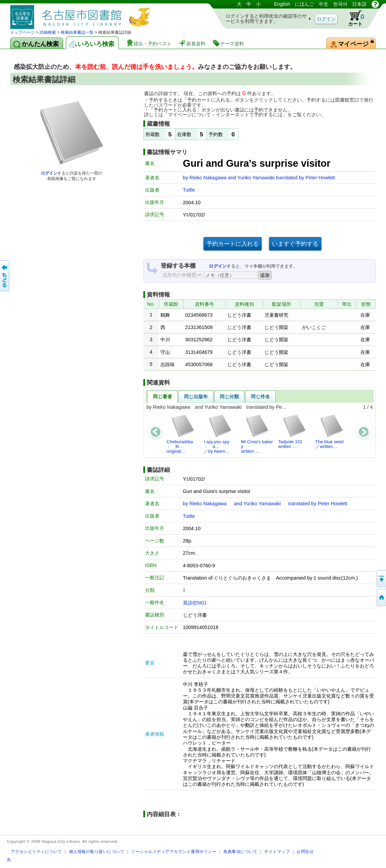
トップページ (23, 32)
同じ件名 (260, 396)
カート (353, 18)
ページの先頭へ (381, 579)
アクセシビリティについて (37, 851)
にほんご (304, 4)
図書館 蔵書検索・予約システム (82, 14)
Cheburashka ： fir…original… (182, 434)
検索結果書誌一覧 (77, 32)
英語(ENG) (195, 603)
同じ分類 (229, 396)
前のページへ (5, 276)
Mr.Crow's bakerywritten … (257, 434)
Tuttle (189, 190)
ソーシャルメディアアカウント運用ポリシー (174, 851)
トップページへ (381, 597)
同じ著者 (162, 396)
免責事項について (240, 851)
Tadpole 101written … (292, 431)
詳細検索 (48, 32)
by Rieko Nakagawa (205, 178)
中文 (324, 4)
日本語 (359, 4)
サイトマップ (277, 851)
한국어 (340, 4)
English (282, 4)
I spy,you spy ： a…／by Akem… (219, 434)
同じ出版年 (196, 396)
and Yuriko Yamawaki (252, 178)
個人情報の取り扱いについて (97, 851)
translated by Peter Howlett (306, 178)
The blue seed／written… (330, 431)
